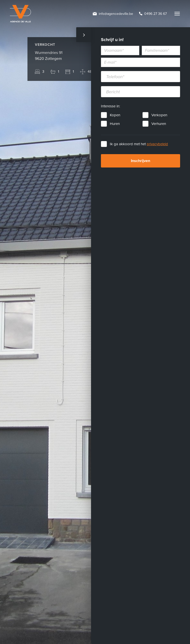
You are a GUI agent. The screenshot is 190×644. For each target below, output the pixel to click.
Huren (115, 124)
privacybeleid (157, 144)
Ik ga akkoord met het (139, 144)
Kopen (115, 115)
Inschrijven (141, 161)
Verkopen (159, 115)
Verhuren (159, 124)
